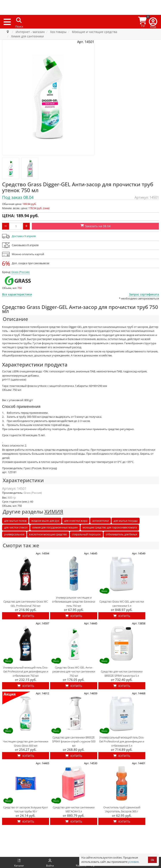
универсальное (14, 534)
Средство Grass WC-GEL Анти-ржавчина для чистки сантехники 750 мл (74, 672)
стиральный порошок (86, 534)
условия (133, 862)
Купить (26, 616)
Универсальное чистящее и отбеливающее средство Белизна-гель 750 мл (74, 602)
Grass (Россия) (20, 272)
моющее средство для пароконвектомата (110, 527)
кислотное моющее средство (48, 534)
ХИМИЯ (54, 511)
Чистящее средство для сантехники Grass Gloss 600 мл (26, 743)
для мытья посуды (126, 521)
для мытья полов (15, 521)
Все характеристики (17, 294)
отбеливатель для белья (121, 534)
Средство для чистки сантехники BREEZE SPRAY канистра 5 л (122, 674)
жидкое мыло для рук (45, 521)
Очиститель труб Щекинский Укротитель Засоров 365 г (122, 809)
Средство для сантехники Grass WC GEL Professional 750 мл (26, 604)
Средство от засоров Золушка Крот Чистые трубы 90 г (26, 809)
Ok (152, 860)
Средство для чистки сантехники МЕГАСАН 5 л (74, 809)
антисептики (101, 521)
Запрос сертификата (144, 294)
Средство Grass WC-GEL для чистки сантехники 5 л (122, 604)
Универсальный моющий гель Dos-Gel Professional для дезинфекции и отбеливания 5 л (122, 741)
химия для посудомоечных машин (55, 527)
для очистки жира (76, 521)
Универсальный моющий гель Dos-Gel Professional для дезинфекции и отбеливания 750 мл (26, 672)
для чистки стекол (16, 527)
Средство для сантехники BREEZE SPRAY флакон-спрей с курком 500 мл (74, 741)
